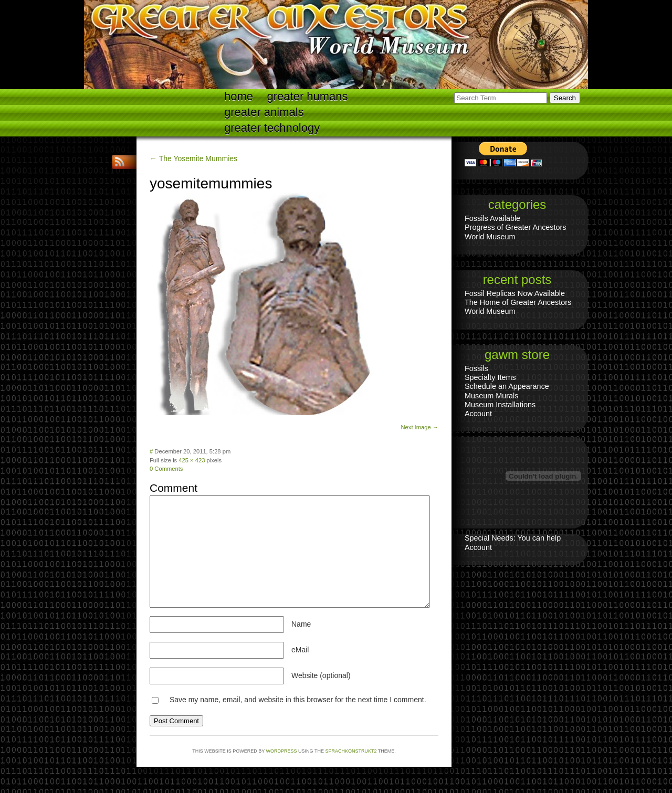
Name (301, 624)
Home (239, 96)
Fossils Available (492, 218)
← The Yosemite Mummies (193, 158)
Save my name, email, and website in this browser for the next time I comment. (298, 700)
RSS (121, 162)
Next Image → (419, 427)
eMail (300, 650)
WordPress (282, 751)
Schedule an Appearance (507, 386)
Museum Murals (491, 396)
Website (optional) (321, 675)
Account (478, 414)
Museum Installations (500, 405)
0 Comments (166, 469)
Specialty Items (490, 377)
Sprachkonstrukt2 (351, 751)
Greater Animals (264, 112)
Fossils (476, 368)
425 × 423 (192, 460)
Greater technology (272, 128)
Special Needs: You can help (513, 538)
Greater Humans (308, 96)
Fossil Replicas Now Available (515, 293)
